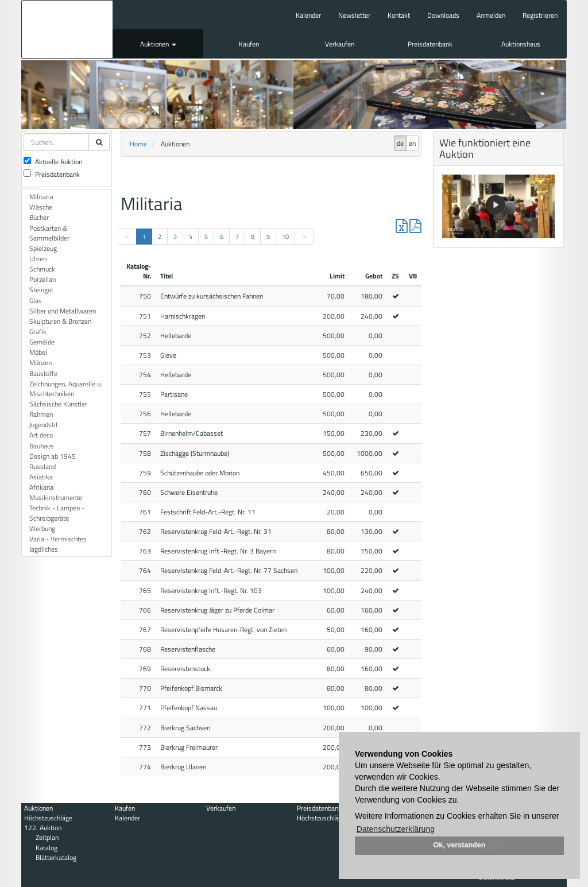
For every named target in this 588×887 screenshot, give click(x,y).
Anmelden (491, 15)
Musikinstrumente (56, 497)
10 (285, 237)
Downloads (443, 15)
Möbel (38, 352)
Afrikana (41, 487)
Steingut (41, 290)
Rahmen (41, 414)
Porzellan (42, 279)
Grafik (38, 332)
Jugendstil (43, 425)
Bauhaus (42, 446)
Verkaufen (340, 44)
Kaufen (249, 44)
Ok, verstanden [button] (460, 845)
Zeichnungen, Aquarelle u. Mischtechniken (66, 389)
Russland (42, 466)
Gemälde (42, 342)
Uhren (38, 259)
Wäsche (41, 207)
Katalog (47, 848)
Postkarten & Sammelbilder (49, 233)
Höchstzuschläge (48, 818)
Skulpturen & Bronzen (60, 321)
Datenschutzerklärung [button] (396, 829)
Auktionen (158, 44)
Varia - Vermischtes (58, 539)
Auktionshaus (521, 44)
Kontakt (399, 15)
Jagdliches (44, 549)
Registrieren (540, 15)
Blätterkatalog (56, 857)
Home (138, 144)
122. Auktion (43, 828)
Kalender (308, 15)
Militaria (41, 197)
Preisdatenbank (430, 44)
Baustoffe (43, 373)
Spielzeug (43, 248)
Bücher (39, 217)
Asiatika (41, 477)
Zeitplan (47, 837)
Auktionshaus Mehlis (67, 29)
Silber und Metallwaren (63, 311)
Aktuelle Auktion (53, 162)
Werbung (42, 528)
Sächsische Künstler (58, 404)
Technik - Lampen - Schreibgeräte (57, 513)
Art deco (41, 435)
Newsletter (354, 15)
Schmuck (42, 269)
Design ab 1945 (53, 456)
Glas (36, 301)
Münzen (40, 363)
